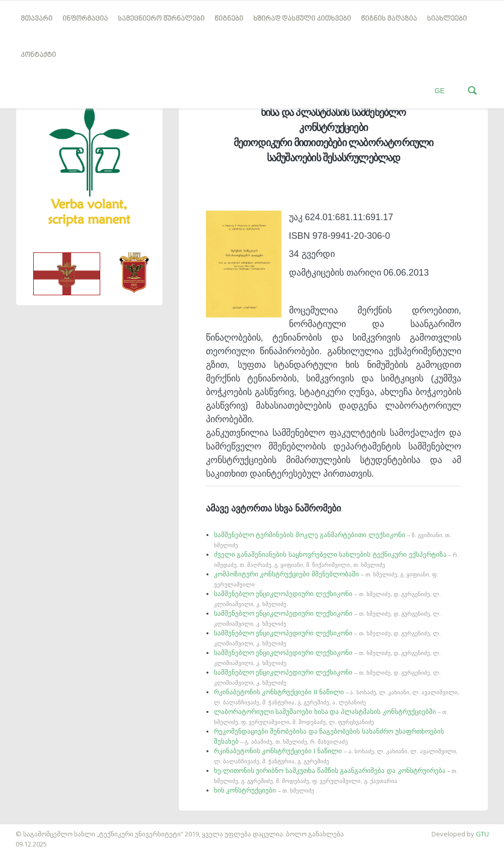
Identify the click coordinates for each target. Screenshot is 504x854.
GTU (482, 834)
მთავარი (37, 19)
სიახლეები (447, 19)
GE (440, 91)
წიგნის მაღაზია (389, 19)
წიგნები (229, 19)
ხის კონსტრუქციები (264, 790)
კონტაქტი (38, 55)
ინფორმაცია (85, 19)
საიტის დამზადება (30, 829)
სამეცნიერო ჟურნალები (161, 19)
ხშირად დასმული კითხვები (302, 19)
